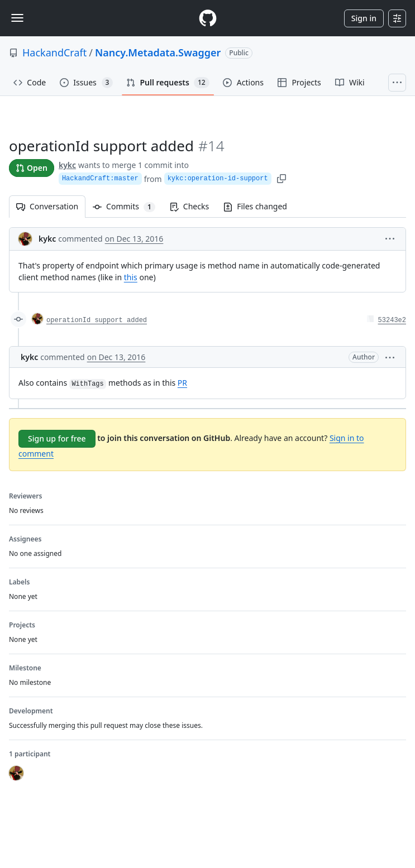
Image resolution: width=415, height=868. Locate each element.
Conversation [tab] (47, 206)
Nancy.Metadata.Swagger (158, 52)
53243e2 (392, 320)
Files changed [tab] (255, 206)
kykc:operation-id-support (218, 179)
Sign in (364, 18)
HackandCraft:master (100, 179)
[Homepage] (208, 18)
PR (182, 383)
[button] (390, 238)
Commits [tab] (128, 206)
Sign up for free (57, 438)
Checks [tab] (189, 206)
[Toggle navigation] (17, 18)
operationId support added (97, 320)
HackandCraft (54, 52)
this (131, 277)
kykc (67, 165)
